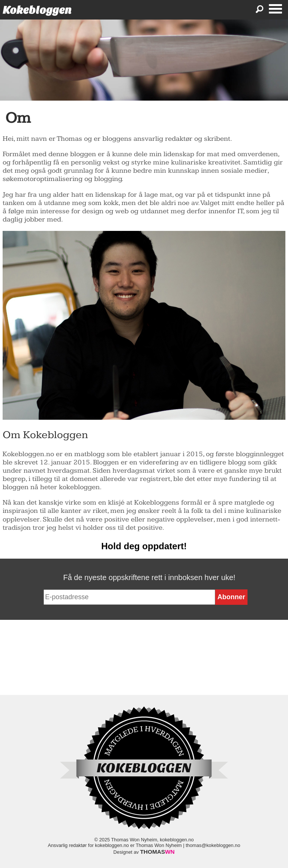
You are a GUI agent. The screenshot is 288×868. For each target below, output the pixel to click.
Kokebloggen (37, 10)
